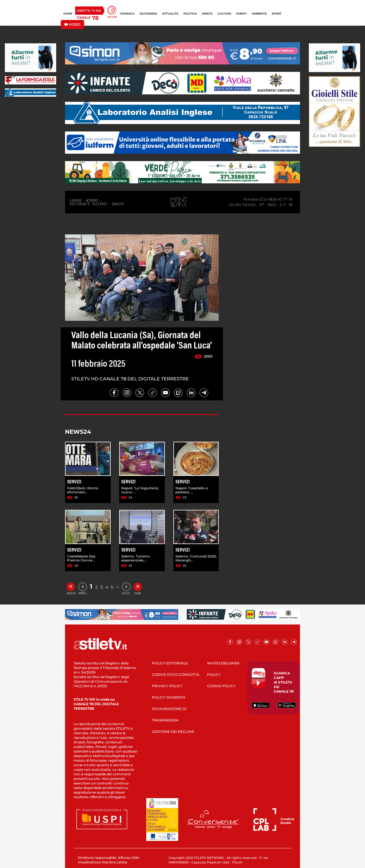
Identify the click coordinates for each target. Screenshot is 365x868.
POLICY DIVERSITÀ (169, 697)
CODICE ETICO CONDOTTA (176, 675)
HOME (68, 14)
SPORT (277, 14)
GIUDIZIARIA (148, 14)
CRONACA (127, 14)
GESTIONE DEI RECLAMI (173, 732)
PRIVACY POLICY (167, 686)
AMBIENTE (259, 14)
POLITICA (190, 14)
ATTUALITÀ (170, 14)
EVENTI (242, 14)
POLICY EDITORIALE (170, 663)
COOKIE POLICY (221, 686)
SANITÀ (207, 14)
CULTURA (224, 14)
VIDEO (72, 24)
